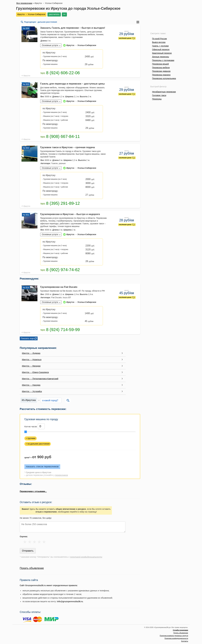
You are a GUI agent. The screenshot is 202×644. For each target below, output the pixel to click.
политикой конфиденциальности (86, 557)
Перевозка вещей (160, 64)
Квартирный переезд (162, 53)
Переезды (157, 99)
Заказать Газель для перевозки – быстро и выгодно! (73, 28)
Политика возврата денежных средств (174, 636)
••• (64, 14)
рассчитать (54, 14)
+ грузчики (31, 438)
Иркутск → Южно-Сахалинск (35, 372)
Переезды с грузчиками (163, 60)
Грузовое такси (159, 95)
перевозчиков (61, 475)
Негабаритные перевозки (164, 92)
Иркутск (27, 76)
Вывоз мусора (159, 42)
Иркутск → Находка (31, 385)
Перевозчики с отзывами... (33, 491)
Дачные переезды (160, 57)
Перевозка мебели (161, 68)
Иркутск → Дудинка (31, 353)
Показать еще (27, 338)
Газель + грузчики (160, 46)
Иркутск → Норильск (32, 360)
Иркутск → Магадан (31, 366)
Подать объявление (32, 568)
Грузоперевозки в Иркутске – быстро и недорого (70, 214)
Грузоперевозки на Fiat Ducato (59, 287)
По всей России (159, 39)
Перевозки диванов (161, 71)
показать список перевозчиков (42, 467)
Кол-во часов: (31, 427)
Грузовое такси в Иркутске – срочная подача (67, 147)
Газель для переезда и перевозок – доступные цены (72, 84)
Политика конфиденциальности (176, 638)
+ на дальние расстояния (38, 444)
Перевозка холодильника (164, 78)
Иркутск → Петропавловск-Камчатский (40, 379)
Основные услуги (50, 45)
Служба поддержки (180, 630)
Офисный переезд (161, 49)
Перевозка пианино (161, 75)
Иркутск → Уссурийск (32, 391)
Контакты (185, 641)
